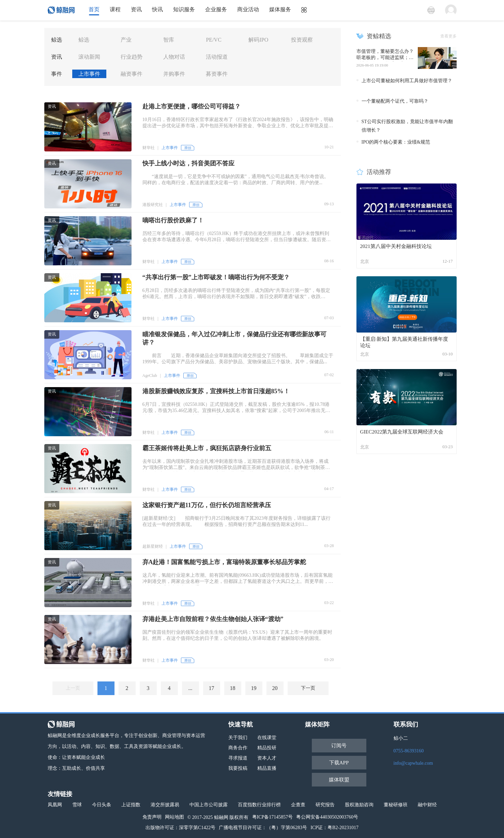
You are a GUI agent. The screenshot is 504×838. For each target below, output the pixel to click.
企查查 (298, 805)
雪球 (77, 805)
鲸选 (84, 40)
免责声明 (152, 817)
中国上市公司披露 (209, 805)
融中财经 (427, 805)
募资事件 (217, 74)
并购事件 (174, 74)
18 (233, 688)
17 (212, 688)
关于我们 (238, 738)
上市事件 (89, 74)
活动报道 (217, 57)
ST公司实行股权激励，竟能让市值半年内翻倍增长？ (407, 126)
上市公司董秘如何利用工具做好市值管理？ (407, 81)
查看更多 (448, 36)
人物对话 (174, 57)
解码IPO (258, 40)
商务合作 (238, 748)
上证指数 (131, 805)
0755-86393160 (409, 751)
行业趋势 (132, 57)
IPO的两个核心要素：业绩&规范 (396, 142)
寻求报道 (238, 758)
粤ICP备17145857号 (273, 817)
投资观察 (302, 40)
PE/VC (213, 40)
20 (275, 688)
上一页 (73, 688)
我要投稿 (238, 768)
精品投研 (267, 748)
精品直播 (267, 768)
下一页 (308, 688)
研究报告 (325, 805)
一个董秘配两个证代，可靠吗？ (395, 101)
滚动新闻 (89, 57)
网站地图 (174, 817)
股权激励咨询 (359, 805)
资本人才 (267, 758)
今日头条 (102, 805)
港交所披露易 (165, 805)
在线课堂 (267, 738)
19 (254, 688)
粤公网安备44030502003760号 (327, 817)
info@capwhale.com (413, 763)
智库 (169, 40)
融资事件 (132, 74)
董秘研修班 (396, 805)
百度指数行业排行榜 (259, 805)
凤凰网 (55, 805)
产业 (126, 40)
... (190, 688)
